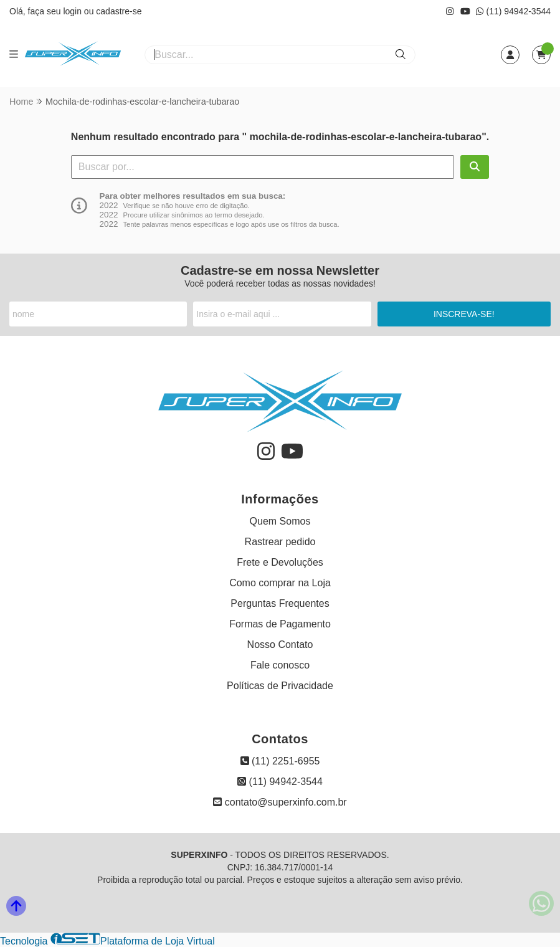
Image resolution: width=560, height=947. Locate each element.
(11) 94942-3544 (513, 11)
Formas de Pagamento (280, 624)
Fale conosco (280, 665)
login (73, 11)
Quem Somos (280, 521)
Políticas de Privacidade (280, 686)
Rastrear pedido (280, 542)
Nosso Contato (280, 645)
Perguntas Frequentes (280, 603)
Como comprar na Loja (280, 583)
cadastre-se (119, 11)
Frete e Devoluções (280, 562)
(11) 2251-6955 (280, 761)
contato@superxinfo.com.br (280, 802)
